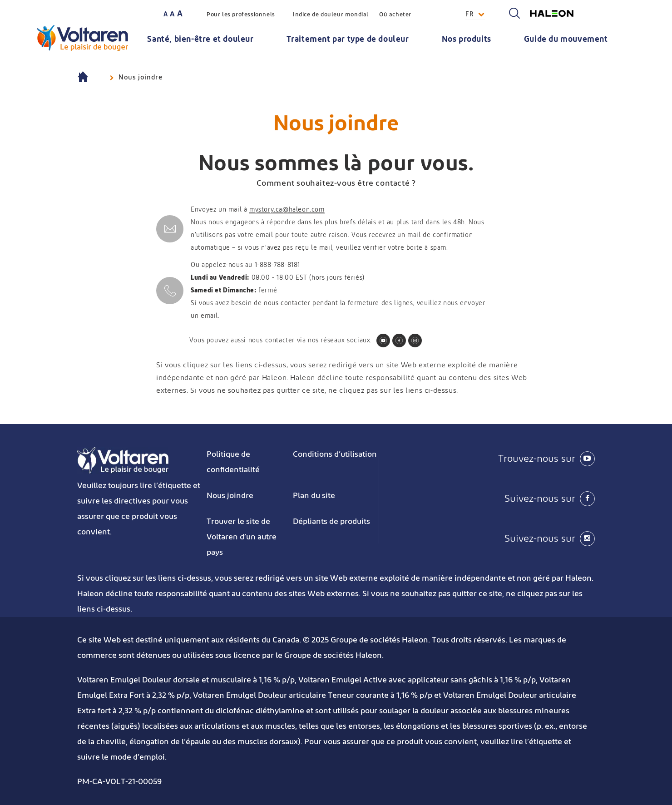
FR (469, 15)
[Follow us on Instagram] (415, 341)
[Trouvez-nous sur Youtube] (509, 459)
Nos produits (467, 40)
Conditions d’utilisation (335, 454)
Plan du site (314, 496)
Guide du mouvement (566, 40)
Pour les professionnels (241, 15)
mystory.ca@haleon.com (287, 210)
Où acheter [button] (395, 15)
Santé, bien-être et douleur (200, 40)
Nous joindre (230, 496)
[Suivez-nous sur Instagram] (509, 538)
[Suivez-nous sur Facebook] (509, 499)
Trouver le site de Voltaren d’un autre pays (242, 537)
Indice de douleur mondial (331, 15)
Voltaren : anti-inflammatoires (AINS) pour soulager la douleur (91, 78)
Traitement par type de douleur (348, 40)
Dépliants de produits (331, 522)
